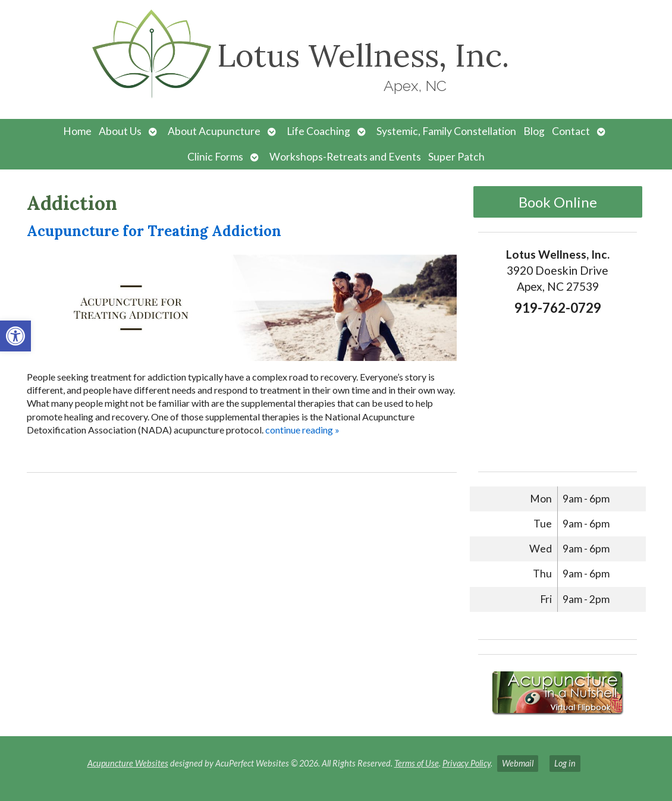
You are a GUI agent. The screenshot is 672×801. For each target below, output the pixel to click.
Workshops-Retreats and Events (345, 157)
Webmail (518, 763)
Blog (534, 131)
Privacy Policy (467, 763)
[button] (15, 336)
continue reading (302, 430)
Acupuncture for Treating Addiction (154, 231)
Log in (565, 763)
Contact (571, 131)
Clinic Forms (215, 157)
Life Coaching (318, 131)
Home (77, 131)
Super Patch (456, 157)
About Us (120, 131)
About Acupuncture (214, 131)
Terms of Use (417, 763)
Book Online (558, 202)
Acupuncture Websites (128, 763)
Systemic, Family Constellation (446, 131)
